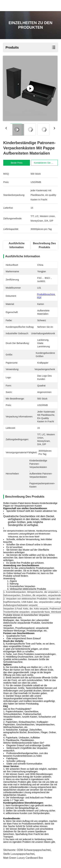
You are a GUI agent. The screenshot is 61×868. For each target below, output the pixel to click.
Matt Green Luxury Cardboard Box (23, 858)
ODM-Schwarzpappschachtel (34, 850)
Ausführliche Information (17, 245)
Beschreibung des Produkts (44, 245)
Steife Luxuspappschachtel (19, 854)
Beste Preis (17, 163)
